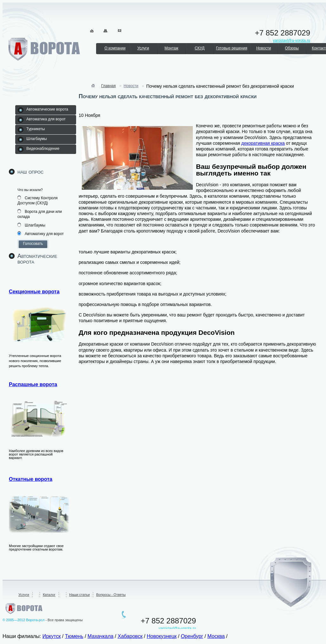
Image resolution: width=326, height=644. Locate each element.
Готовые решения (232, 48)
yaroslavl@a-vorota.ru (177, 628)
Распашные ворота (33, 384)
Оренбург (192, 636)
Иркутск (52, 636)
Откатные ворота (31, 479)
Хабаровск (130, 636)
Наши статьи (79, 595)
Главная (108, 86)
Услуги (143, 48)
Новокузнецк (162, 636)
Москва (216, 636)
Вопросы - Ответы (111, 595)
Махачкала (101, 636)
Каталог (49, 595)
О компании (115, 48)
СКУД (200, 48)
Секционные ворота (34, 292)
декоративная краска (263, 143)
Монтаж (172, 48)
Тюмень (74, 636)
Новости (264, 48)
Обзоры (292, 48)
